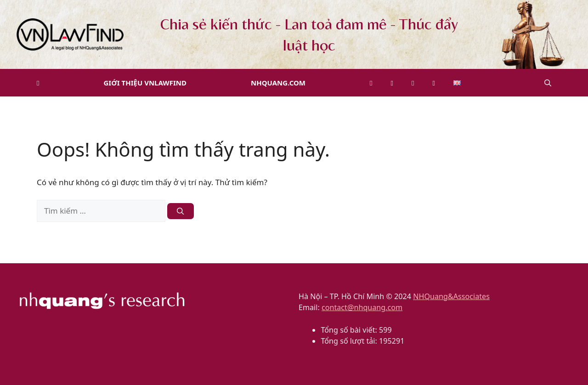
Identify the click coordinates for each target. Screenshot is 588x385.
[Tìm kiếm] (180, 211)
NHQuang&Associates (451, 296)
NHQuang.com (278, 83)
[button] (548, 83)
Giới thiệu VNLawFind (145, 83)
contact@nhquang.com (362, 307)
